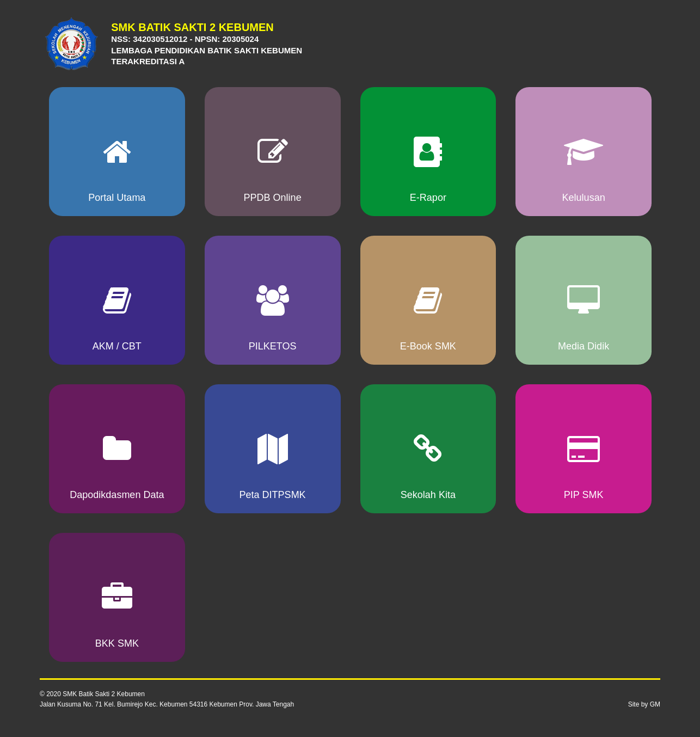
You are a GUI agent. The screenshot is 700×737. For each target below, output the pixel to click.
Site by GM (644, 704)
